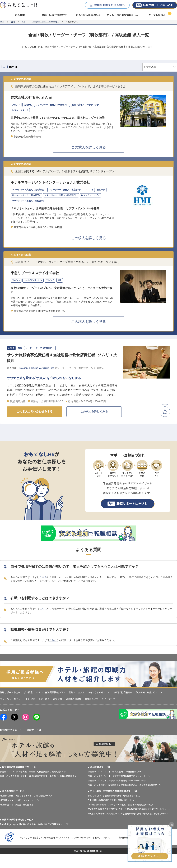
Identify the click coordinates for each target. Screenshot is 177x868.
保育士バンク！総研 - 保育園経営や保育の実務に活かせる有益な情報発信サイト (125, 785)
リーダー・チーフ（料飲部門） (46, 22)
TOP (2, 22)
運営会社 (58, 699)
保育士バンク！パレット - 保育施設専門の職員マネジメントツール (119, 776)
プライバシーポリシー (11, 699)
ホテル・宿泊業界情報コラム (123, 15)
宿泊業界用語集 (73, 699)
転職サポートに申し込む (155, 5)
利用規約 (30, 699)
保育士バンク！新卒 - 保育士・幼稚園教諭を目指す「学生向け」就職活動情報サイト (39, 776)
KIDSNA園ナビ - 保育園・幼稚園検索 (17, 805)
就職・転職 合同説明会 (54, 15)
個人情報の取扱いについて (149, 693)
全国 (13, 22)
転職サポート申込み (10, 693)
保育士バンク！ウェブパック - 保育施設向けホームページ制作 (117, 781)
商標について (91, 699)
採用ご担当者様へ (123, 693)
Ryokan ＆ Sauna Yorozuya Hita (37, 368)
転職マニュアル (77, 693)
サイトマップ (108, 699)
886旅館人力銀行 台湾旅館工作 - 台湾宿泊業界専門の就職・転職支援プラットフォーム (128, 814)
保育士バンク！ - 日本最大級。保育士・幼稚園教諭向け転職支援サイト (33, 772)
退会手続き (44, 699)
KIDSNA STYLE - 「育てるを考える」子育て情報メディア (26, 796)
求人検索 (20, 15)
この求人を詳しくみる (94, 412)
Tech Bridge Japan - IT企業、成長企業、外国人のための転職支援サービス (34, 824)
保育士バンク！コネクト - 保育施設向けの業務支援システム (116, 772)
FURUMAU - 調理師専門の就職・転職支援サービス (111, 800)
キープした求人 (157, 15)
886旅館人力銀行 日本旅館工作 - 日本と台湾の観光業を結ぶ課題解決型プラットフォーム (129, 809)
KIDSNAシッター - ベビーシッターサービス (20, 800)
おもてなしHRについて (88, 15)
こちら (43, 577)
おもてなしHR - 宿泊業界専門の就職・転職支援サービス (114, 796)
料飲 (24, 22)
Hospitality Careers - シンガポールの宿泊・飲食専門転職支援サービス (120, 805)
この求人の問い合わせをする (35, 412)
